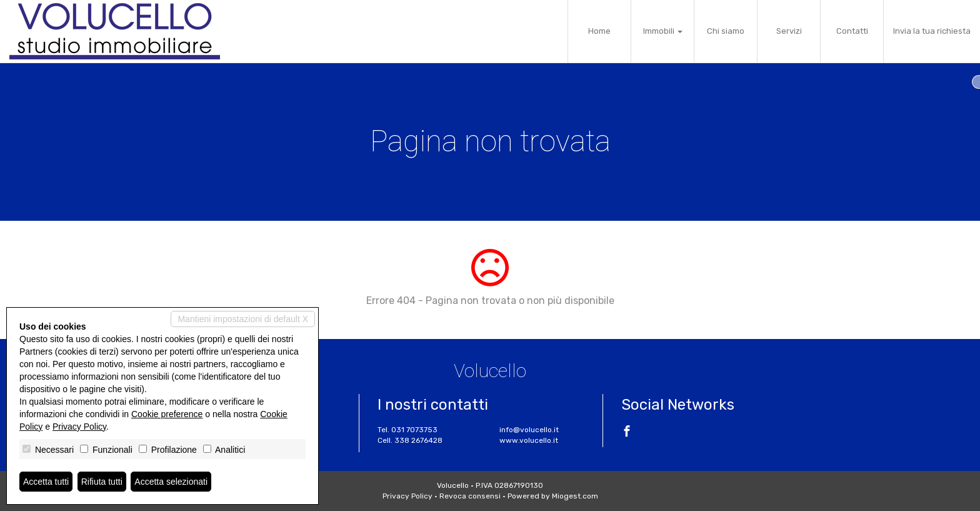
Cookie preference (167, 414)
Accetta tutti (46, 482)
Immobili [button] (663, 31)
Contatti (852, 31)
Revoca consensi (470, 496)
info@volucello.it (529, 430)
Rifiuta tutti (102, 482)
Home (599, 31)
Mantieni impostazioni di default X (243, 319)
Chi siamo (726, 31)
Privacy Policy (407, 496)
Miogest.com (575, 496)
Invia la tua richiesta (932, 31)
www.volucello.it (529, 440)
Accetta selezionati (171, 482)
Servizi (789, 31)
